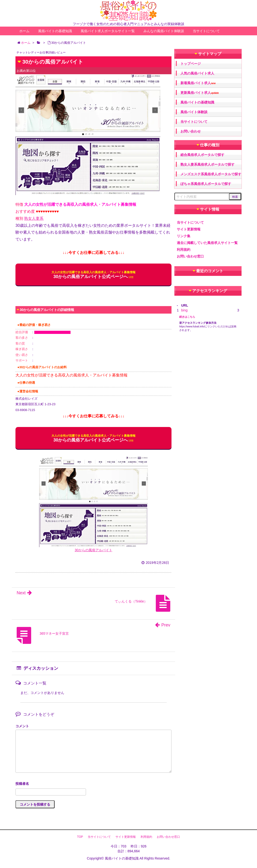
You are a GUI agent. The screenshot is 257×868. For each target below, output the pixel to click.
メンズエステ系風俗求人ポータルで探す (211, 174)
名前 (93, 784)
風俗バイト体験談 (194, 112)
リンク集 (184, 236)
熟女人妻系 (34, 218)
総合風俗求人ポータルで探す (202, 155)
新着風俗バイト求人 (198, 83)
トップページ (191, 64)
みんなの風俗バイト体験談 (164, 31)
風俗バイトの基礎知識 (55, 31)
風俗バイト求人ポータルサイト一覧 (108, 31)
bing (184, 310)
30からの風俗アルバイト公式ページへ (93, 275)
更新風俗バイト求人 (200, 93)
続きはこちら (187, 317)
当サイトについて (206, 31)
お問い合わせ (191, 131)
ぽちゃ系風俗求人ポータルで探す (206, 184)
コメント (22, 726)
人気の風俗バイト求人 (197, 73)
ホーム (24, 31)
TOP (80, 837)
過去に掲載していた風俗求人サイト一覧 (207, 243)
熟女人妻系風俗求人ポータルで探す (207, 164)
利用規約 (184, 250)
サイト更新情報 (189, 229)
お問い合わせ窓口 (190, 256)
